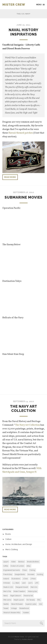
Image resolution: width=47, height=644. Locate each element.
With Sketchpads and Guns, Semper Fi (22, 470)
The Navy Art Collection (24, 409)
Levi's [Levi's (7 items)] (30, 583)
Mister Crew (14, 5)
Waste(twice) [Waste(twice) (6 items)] (24, 608)
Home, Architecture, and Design (19, 544)
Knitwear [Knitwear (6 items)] (7, 583)
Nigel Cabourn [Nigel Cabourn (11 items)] (16, 596)
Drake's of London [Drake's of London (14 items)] (17, 566)
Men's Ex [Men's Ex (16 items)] (34, 587)
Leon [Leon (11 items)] (24, 583)
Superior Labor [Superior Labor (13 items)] (31, 604)
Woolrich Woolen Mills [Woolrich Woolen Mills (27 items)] (12, 613)
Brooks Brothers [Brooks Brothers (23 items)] (33, 562)
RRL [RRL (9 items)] (39, 600)
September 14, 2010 (23, 401)
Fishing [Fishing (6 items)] (32, 570)
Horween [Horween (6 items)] (31, 574)
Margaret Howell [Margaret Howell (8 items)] (22, 587)
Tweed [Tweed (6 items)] (6, 608)
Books (8, 534)
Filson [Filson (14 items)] (25, 570)
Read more (10, 177)
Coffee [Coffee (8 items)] (6, 566)
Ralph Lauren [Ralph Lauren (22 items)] (19, 600)
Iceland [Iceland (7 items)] (6, 579)
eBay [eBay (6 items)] (29, 566)
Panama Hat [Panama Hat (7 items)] (28, 596)
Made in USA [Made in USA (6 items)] (8, 587)
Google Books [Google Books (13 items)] (20, 574)
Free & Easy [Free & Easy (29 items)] (8, 574)
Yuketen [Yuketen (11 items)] (26, 613)
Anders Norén (27, 639)
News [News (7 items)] (6, 596)
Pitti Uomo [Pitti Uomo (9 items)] (7, 600)
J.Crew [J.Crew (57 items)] (25, 579)
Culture (8, 539)
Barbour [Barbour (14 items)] (21, 562)
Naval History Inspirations (23, 32)
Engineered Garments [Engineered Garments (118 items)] (12, 570)
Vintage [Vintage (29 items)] (14, 608)
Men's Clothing (12, 549)
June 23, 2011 (23, 25)
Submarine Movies (23, 197)
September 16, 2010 (23, 192)
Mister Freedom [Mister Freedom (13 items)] (19, 591)
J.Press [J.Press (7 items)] (33, 579)
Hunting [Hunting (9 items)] (40, 574)
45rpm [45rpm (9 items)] (6, 562)
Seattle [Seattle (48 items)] (6, 604)
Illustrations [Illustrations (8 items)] (16, 579)
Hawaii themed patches (21, 133)
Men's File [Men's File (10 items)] (7, 591)
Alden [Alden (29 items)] (13, 562)
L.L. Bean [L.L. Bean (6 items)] (16, 583)
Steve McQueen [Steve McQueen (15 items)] (17, 604)
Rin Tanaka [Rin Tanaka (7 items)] (31, 600)
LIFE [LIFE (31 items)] (37, 583)
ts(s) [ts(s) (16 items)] (41, 604)
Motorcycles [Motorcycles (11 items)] (32, 591)
